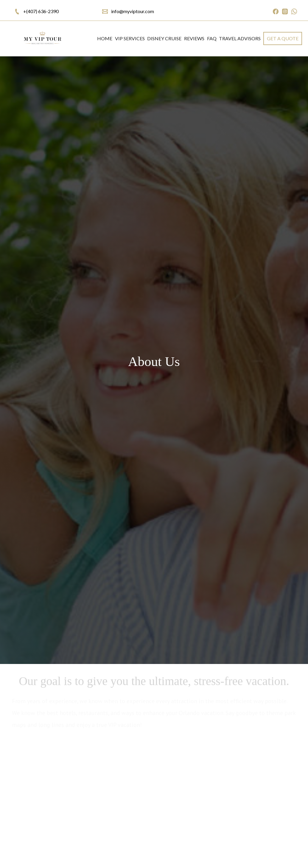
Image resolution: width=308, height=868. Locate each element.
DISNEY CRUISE (164, 38)
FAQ (212, 38)
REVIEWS (194, 38)
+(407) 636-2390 (41, 11)
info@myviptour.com (133, 11)
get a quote (283, 38)
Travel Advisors (240, 38)
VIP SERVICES (130, 38)
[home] (42, 38)
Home (105, 38)
